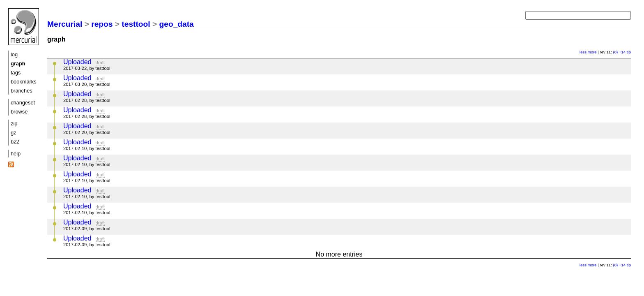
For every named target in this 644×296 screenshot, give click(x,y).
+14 (622, 52)
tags (16, 73)
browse (19, 112)
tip (629, 52)
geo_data (177, 24)
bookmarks (24, 82)
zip (14, 124)
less (583, 52)
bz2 (15, 142)
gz (14, 133)
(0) (616, 52)
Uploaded (77, 62)
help (16, 154)
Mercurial (65, 24)
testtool (136, 24)
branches (22, 91)
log (14, 54)
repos (102, 24)
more (592, 52)
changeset (23, 103)
